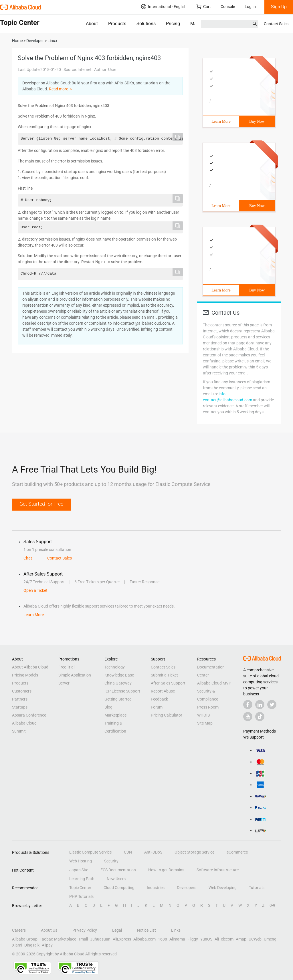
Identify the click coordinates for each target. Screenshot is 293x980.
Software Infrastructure (218, 870)
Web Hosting (81, 861)
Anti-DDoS (153, 852)
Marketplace (115, 715)
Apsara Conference (29, 715)
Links (176, 930)
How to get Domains (166, 870)
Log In (250, 7)
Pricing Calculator (167, 715)
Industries (156, 888)
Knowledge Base (119, 675)
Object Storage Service (194, 852)
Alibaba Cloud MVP (214, 683)
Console (228, 7)
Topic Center (80, 888)
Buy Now (257, 121)
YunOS (206, 939)
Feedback (159, 699)
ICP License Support (122, 691)
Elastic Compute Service (90, 852)
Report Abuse (163, 691)
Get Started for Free (41, 504)
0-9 (272, 905)
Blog (108, 707)
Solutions (146, 24)
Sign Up (279, 7)
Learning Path (82, 879)
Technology (115, 667)
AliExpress (122, 939)
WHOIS (203, 715)
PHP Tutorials (81, 896)
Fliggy (193, 939)
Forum (157, 707)
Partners (20, 699)
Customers (22, 691)
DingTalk (32, 945)
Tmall (83, 939)
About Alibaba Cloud (30, 667)
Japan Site (79, 870)
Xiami (17, 945)
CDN (128, 852)
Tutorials (257, 888)
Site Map (205, 723)
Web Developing (223, 888)
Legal (117, 930)
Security (111, 861)
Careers (19, 930)
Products (117, 24)
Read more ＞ (61, 89)
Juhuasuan (100, 939)
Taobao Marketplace (58, 939)
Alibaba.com (144, 939)
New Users (116, 879)
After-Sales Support (168, 683)
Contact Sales (276, 24)
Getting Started (118, 699)
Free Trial (66, 667)
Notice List (146, 930)
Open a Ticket (35, 590)
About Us (49, 930)
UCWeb (255, 939)
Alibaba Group (25, 939)
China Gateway (118, 683)
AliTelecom (224, 939)
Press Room (208, 707)
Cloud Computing (119, 888)
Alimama (177, 939)
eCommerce (237, 852)
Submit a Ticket (164, 675)
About (92, 24)
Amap (241, 939)
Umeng (270, 939)
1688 (163, 939)
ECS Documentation (118, 870)
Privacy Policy (85, 930)
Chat (28, 558)
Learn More (221, 121)
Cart (204, 6)
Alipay (47, 945)
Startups (20, 707)
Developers (187, 888)
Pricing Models (25, 675)
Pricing (173, 24)
